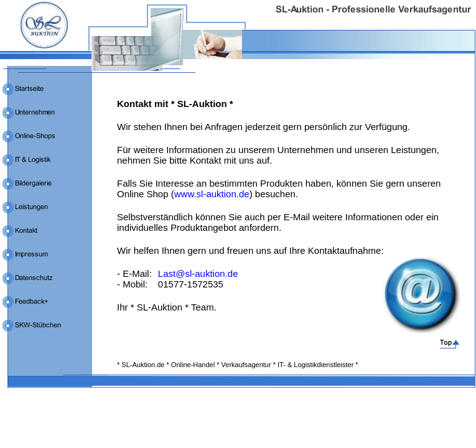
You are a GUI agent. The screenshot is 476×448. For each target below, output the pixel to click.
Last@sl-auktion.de (198, 273)
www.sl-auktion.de (212, 194)
